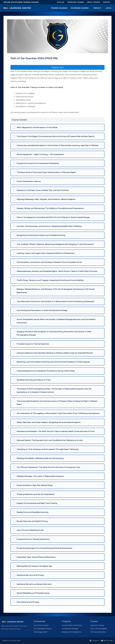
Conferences (39, 621)
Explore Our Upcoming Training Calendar (21, 2)
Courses (94, 621)
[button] (90, 8)
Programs (66, 621)
